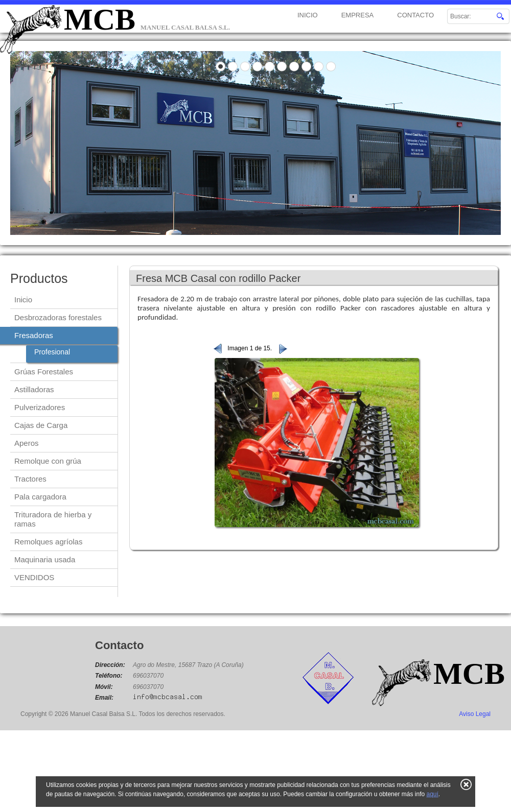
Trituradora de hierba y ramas (53, 519)
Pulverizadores (40, 407)
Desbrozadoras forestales (58, 317)
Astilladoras (34, 389)
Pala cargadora (40, 497)
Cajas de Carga (41, 425)
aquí (432, 794)
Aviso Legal (475, 714)
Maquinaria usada (45, 559)
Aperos (27, 443)
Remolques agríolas (48, 542)
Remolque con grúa (48, 461)
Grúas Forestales (44, 372)
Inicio (23, 300)
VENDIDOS (34, 577)
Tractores (30, 479)
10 (331, 66)
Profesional (52, 352)
